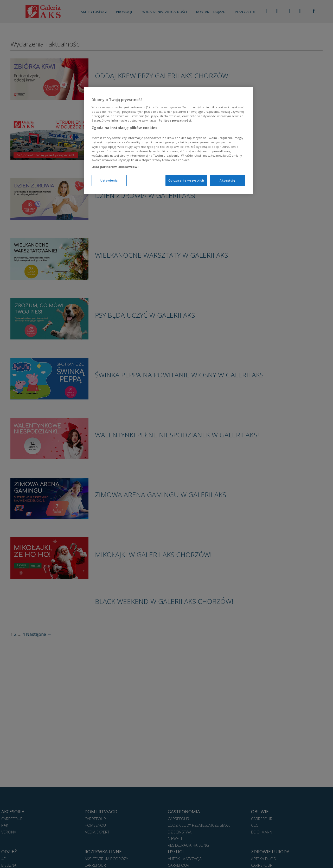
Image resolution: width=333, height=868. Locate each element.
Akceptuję (227, 180)
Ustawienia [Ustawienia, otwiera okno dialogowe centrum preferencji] (109, 180)
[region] (168, 140)
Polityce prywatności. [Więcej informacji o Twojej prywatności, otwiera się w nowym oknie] (175, 120)
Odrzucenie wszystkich (186, 180)
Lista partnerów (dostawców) (115, 167)
